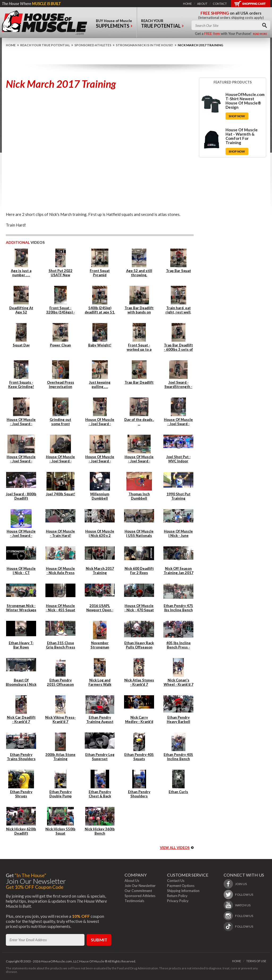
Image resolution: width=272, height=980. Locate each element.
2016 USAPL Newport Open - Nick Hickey (100, 610)
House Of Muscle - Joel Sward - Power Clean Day (100, 424)
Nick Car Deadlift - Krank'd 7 (21, 719)
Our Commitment (138, 891)
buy (114, 25)
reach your (162, 25)
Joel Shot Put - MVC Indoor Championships (178, 461)
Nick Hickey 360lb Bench (100, 831)
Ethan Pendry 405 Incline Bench (178, 757)
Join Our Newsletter (140, 886)
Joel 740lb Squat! (61, 494)
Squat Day (21, 345)
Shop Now (237, 116)
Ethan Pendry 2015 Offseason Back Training (60, 684)
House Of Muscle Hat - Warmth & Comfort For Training (242, 136)
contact (220, 4)
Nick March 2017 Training (100, 571)
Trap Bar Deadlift (139, 382)
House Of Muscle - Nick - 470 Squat (139, 608)
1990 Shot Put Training (178, 496)
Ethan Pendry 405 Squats (139, 757)
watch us (243, 905)
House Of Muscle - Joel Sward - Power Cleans (21, 461)
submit (99, 940)
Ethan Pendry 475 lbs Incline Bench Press (178, 610)
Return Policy (177, 896)
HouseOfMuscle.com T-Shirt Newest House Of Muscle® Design (245, 101)
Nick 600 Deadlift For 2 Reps (139, 571)
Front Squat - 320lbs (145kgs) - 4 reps (61, 312)
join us (241, 884)
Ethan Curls (178, 792)
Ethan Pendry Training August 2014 (100, 722)
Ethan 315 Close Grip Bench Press (61, 645)
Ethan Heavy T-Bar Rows (21, 645)
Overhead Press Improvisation (61, 384)
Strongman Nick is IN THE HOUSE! (144, 45)
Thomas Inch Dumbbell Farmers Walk (139, 498)
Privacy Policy (178, 901)
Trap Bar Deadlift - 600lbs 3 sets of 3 (178, 349)
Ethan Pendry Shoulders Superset (139, 796)
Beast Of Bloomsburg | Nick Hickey (21, 684)
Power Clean (60, 345)
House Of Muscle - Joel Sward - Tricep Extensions (139, 461)
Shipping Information (183, 891)
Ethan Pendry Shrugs (21, 794)
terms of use (256, 961)
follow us (244, 895)
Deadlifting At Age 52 (21, 310)
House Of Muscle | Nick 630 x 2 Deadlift (100, 535)
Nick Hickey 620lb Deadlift (21, 831)
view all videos (175, 848)
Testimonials (134, 901)
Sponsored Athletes (93, 45)
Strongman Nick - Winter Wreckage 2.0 (21, 610)
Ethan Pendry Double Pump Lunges (61, 796)
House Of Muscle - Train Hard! (60, 533)
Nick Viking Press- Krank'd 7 (60, 719)
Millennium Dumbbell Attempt (100, 498)
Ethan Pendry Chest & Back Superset (100, 796)
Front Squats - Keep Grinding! (21, 384)
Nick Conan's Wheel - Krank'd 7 (178, 682)
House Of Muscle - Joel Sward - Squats (100, 461)
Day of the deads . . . (139, 422)
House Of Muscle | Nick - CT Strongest (21, 573)
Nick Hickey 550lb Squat (60, 831)
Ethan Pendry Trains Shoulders (21, 757)
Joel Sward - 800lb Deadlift (21, 496)
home (187, 4)
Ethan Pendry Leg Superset (100, 757)
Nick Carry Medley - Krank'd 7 (139, 722)
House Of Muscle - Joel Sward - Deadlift (21, 424)
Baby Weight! (100, 345)
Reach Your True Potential (45, 45)
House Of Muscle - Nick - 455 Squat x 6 (60, 610)
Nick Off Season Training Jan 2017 (178, 571)
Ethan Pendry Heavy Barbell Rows (178, 722)
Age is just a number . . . (21, 273)
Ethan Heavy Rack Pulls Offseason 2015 (139, 647)
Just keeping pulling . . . (100, 384)
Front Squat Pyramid (100, 273)
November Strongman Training (100, 647)
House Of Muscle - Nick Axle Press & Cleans (60, 573)
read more (260, 34)
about (202, 4)
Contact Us (176, 881)
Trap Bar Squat (178, 271)
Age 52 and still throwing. (139, 273)
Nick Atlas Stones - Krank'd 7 (139, 682)
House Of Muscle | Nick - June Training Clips (178, 535)
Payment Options (181, 886)
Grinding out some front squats (60, 424)
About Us (132, 881)
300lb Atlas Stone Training (60, 757)
